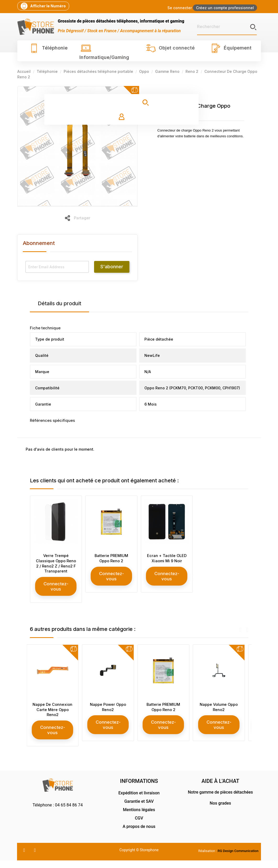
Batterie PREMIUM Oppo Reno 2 (111, 559)
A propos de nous (139, 834)
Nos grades (220, 811)
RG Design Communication (238, 858)
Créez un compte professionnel (225, 8)
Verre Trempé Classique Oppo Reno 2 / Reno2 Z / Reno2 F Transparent (56, 566)
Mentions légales (139, 817)
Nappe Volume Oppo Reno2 (222, 714)
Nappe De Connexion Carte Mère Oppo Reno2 (56, 716)
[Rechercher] (227, 27)
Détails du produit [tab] (59, 303)
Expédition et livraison (139, 801)
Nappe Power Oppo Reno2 (111, 714)
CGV (139, 826)
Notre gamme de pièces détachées (220, 800)
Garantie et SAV (139, 809)
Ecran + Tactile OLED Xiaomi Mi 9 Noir (167, 561)
